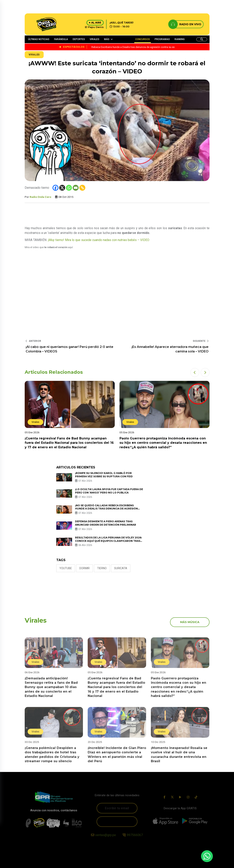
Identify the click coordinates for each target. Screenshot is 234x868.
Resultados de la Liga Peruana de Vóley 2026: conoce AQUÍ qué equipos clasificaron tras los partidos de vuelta (108, 541)
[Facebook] (55, 188)
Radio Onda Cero (40, 197)
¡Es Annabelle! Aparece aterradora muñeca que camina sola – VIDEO (170, 349)
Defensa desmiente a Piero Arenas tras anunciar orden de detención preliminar (106, 523)
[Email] (76, 188)
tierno (102, 568)
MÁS (107, 39)
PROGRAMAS (162, 39)
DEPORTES (79, 39)
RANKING (180, 39)
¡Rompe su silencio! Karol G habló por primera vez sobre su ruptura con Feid (104, 475)
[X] (62, 188)
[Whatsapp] (69, 188)
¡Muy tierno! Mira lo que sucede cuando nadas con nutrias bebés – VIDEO (99, 240)
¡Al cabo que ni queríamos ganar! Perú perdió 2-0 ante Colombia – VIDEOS (70, 349)
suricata (121, 568)
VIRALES (94, 39)
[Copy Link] (82, 188)
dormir (85, 568)
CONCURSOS (143, 39)
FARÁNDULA (61, 39)
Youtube (66, 568)
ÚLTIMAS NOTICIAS (39, 39)
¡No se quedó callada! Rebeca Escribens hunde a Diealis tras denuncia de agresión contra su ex (106, 509)
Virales (34, 55)
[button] (195, 372)
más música (190, 622)
